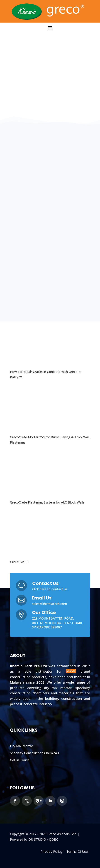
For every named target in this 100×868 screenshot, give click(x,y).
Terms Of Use (77, 852)
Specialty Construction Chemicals (35, 753)
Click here (39, 589)
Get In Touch (20, 760)
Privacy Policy (52, 852)
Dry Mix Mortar (21, 746)
